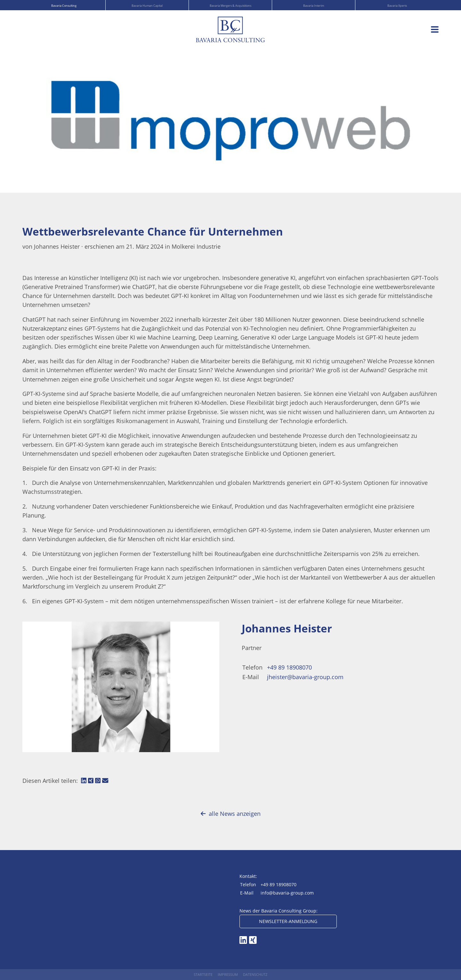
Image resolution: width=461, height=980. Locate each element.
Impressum (228, 974)
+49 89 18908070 (289, 667)
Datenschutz (255, 974)
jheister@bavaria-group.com (305, 677)
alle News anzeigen (231, 814)
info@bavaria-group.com (287, 893)
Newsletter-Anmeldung (288, 921)
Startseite (203, 974)
